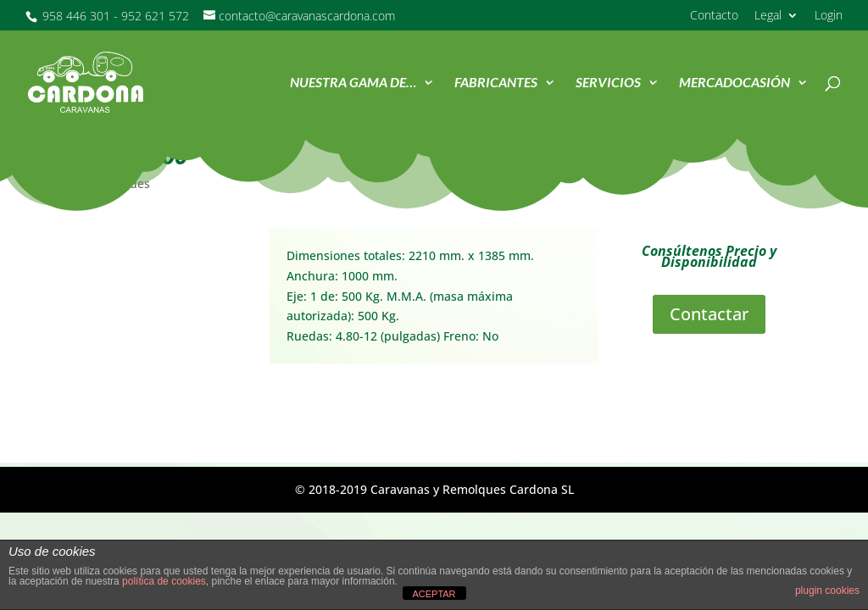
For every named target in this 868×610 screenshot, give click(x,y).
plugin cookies (827, 591)
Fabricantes (496, 83)
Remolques (118, 183)
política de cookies (164, 581)
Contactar (709, 314)
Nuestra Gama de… (353, 83)
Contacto (714, 16)
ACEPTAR (434, 594)
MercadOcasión (734, 83)
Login (829, 16)
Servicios (608, 83)
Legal (768, 16)
